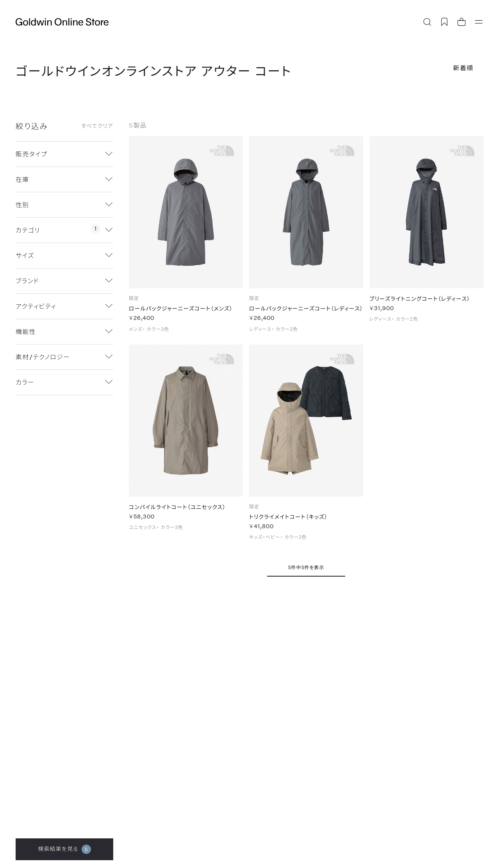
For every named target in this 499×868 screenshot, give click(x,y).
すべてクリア (97, 126)
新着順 (463, 68)
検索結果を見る (64, 849)
